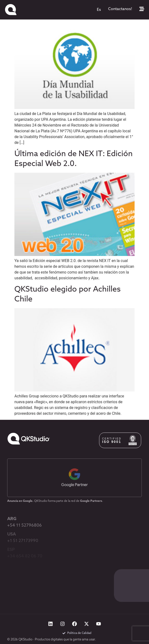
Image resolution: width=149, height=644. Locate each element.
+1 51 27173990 (23, 541)
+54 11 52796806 (25, 526)
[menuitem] (99, 10)
